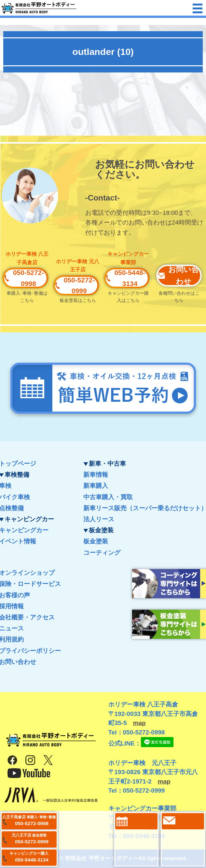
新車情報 (96, 475)
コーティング (102, 553)
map (139, 723)
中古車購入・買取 (108, 497)
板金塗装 (96, 541)
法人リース (99, 519)
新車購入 (96, 486)
